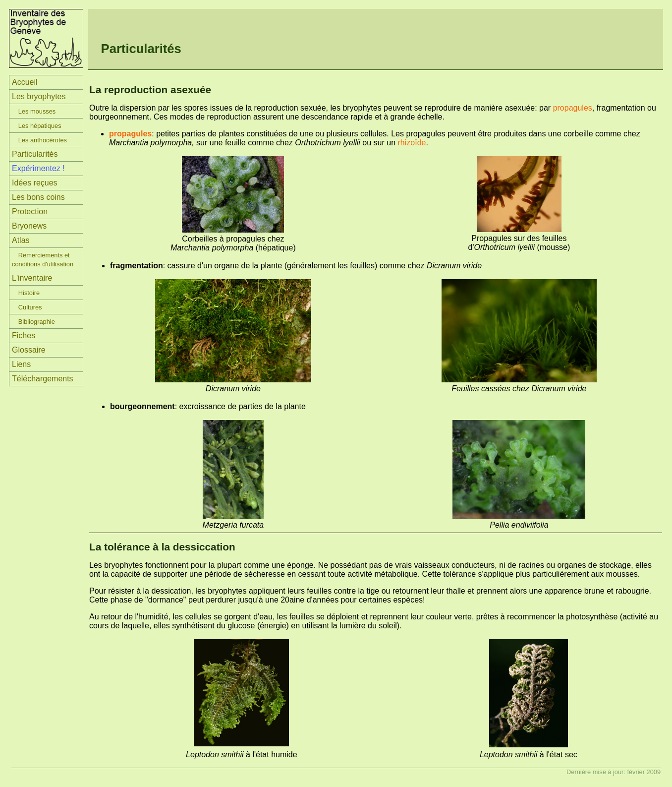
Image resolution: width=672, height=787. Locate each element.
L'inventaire (32, 278)
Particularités (35, 154)
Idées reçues (35, 183)
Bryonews (29, 226)
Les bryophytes (39, 96)
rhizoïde (412, 143)
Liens (21, 364)
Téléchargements (43, 379)
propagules (573, 108)
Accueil (25, 82)
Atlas (21, 240)
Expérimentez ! (38, 168)
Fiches (24, 335)
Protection (30, 212)
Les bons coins (38, 197)
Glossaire (29, 350)
